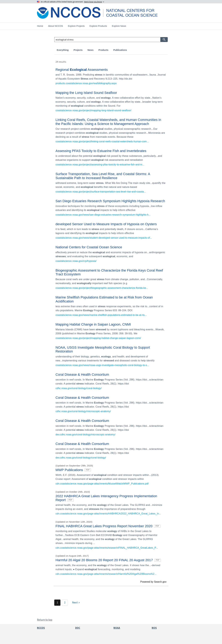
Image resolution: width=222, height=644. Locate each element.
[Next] (76, 603)
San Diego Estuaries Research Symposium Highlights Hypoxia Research (110, 201)
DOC (78, 628)
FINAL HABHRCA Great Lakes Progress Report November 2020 (108, 526)
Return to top (45, 620)
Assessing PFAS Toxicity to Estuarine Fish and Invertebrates (101, 151)
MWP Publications (73, 470)
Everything (63, 50)
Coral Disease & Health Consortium (82, 375)
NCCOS (41, 628)
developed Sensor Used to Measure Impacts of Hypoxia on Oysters (106, 224)
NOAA (117, 628)
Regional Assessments (82, 70)
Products (103, 50)
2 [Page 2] (65, 602)
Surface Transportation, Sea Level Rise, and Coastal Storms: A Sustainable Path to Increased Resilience (103, 176)
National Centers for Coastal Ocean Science (89, 247)
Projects (78, 50)
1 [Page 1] (57, 602)
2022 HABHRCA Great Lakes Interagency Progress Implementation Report (106, 498)
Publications (120, 50)
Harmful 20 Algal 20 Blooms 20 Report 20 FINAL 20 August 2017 (108, 560)
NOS (154, 628)
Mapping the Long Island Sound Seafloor (86, 93)
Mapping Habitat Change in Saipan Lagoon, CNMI (93, 324)
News (91, 50)
